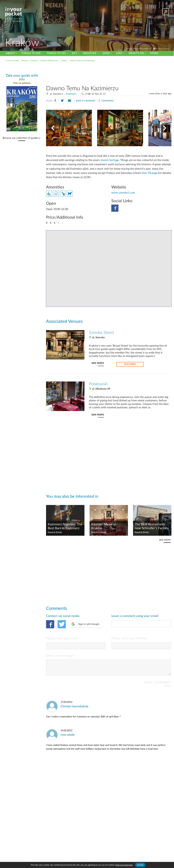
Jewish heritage (110, 160)
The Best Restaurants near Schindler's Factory (152, 526)
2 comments (106, 101)
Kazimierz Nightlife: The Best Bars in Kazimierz (65, 526)
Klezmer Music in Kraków (104, 526)
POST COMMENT (158, 685)
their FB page (149, 173)
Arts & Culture (99, 532)
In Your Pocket (162, 49)
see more (98, 363)
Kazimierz (71, 94)
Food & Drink (55, 532)
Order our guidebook (22, 83)
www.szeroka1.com (123, 193)
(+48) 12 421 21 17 (95, 94)
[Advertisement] (87, 70)
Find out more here (124, 865)
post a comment (86, 101)
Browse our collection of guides (20, 138)
